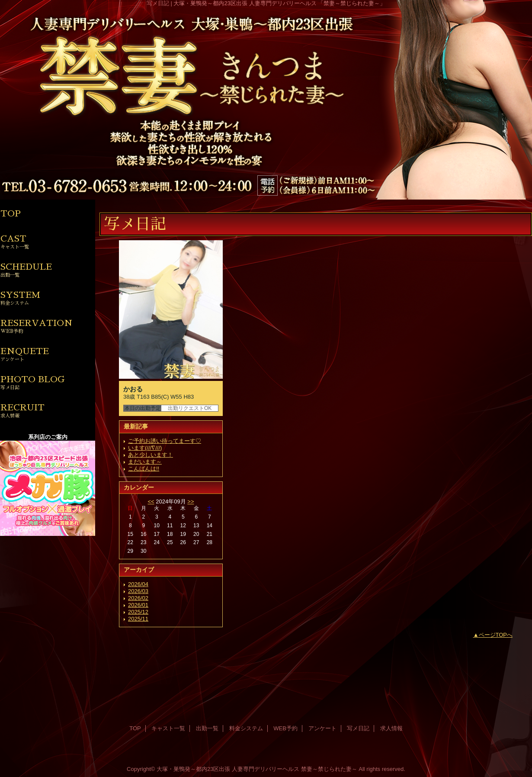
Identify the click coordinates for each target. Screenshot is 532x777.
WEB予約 (285, 728)
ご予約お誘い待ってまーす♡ (165, 441)
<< (151, 501)
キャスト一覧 (168, 728)
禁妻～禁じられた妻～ (329, 769)
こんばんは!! (144, 469)
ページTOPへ (496, 635)
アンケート (322, 728)
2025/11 (138, 619)
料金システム (246, 728)
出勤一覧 (207, 728)
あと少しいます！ (151, 455)
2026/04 (138, 584)
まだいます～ (145, 462)
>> (191, 501)
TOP (11, 213)
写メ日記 (358, 728)
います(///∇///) (145, 448)
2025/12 (138, 612)
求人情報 (391, 728)
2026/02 (138, 598)
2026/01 (138, 605)
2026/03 (138, 591)
